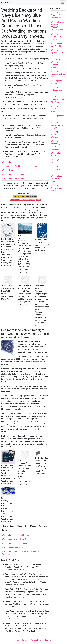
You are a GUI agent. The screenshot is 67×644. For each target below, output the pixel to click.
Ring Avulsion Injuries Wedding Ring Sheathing (57, 100)
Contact (25, 640)
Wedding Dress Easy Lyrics (12, 547)
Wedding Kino (7, 170)
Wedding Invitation (9, 162)
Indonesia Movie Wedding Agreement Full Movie (21, 166)
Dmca (17, 640)
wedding (6, 3)
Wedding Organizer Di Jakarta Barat (56, 15)
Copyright (49, 640)
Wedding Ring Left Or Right (56, 45)
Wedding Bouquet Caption (58, 161)
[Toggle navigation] (63, 3)
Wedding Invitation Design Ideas (57, 90)
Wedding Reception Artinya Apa (58, 74)
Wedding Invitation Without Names (15, 535)
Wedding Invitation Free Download (15, 543)
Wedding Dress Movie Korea (13, 178)
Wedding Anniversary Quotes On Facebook (55, 145)
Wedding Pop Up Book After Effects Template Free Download (22, 553)
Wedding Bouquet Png (58, 117)
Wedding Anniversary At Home (57, 188)
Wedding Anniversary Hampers (55, 169)
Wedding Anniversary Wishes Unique (16, 539)
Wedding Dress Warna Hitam (57, 82)
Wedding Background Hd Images (57, 125)
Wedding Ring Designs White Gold (57, 179)
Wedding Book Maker (57, 154)
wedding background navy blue (25, 196)
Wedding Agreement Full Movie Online (57, 37)
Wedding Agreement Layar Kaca (58, 53)
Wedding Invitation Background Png (16, 174)
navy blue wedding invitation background (25, 200)
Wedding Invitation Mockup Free (58, 109)
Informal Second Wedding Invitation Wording (57, 63)
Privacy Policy (37, 640)
